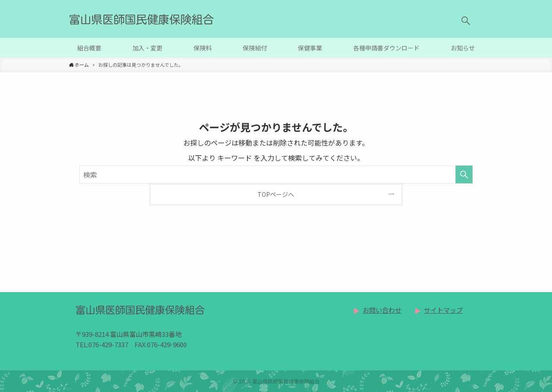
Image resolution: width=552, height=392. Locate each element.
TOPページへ (276, 194)
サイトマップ (443, 310)
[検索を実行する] (464, 174)
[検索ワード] (276, 174)
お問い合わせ (382, 310)
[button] (466, 21)
